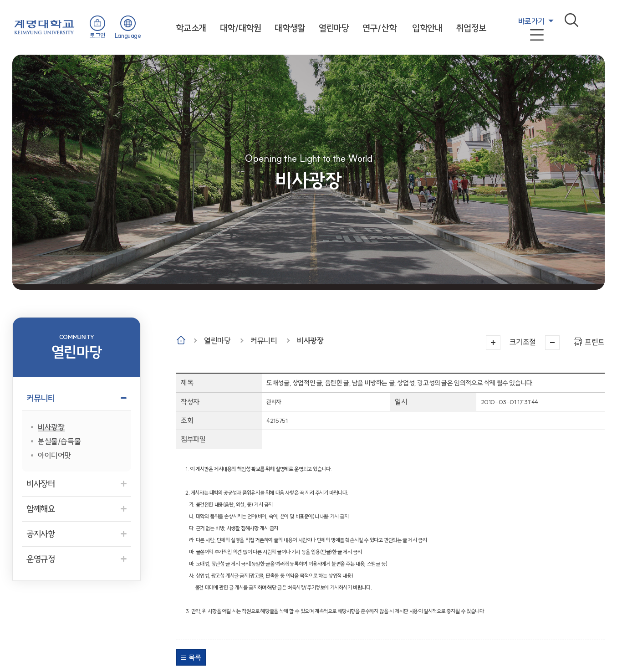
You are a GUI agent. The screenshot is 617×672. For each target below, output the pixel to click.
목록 (195, 657)
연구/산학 (379, 28)
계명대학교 (44, 26)
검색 (571, 20)
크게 (493, 343)
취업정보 (471, 28)
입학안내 (427, 28)
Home (181, 340)
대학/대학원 (241, 28)
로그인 (98, 36)
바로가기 (531, 21)
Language (128, 36)
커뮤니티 (264, 341)
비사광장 (310, 341)
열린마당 (334, 28)
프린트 (595, 342)
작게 (552, 343)
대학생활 (290, 28)
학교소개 (191, 28)
